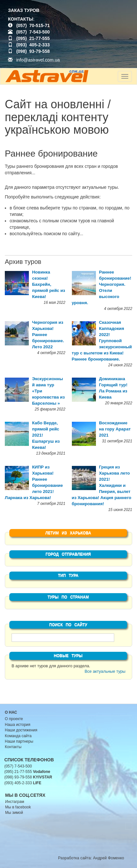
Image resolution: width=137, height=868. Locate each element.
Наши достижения (21, 730)
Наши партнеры (19, 741)
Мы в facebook (18, 807)
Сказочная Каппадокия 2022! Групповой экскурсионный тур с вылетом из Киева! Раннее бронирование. (102, 341)
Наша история (17, 725)
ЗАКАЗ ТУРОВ (24, 10)
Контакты (13, 747)
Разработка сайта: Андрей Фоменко (91, 858)
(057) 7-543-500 (33, 32)
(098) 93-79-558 (33, 51)
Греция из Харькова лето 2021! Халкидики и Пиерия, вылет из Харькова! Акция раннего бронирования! (102, 485)
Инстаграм (15, 802)
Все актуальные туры (105, 671)
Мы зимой (14, 813)
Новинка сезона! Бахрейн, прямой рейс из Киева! (49, 284)
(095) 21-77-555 (33, 38)
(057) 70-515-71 (33, 25)
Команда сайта (18, 736)
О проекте (14, 719)
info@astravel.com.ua (34, 60)
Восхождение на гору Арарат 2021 (115, 429)
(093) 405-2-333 (33, 45)
